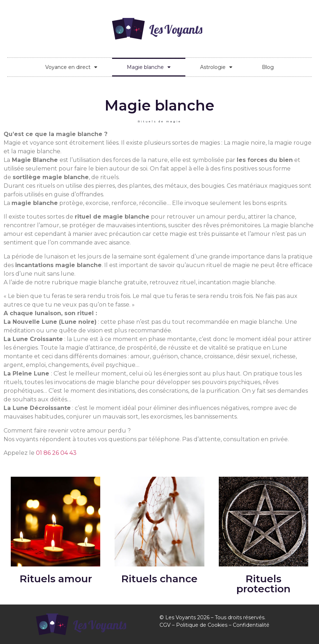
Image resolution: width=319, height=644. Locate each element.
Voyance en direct (71, 67)
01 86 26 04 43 (56, 453)
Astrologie (216, 67)
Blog (268, 67)
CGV (165, 625)
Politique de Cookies (202, 625)
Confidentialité (251, 625)
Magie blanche (149, 67)
